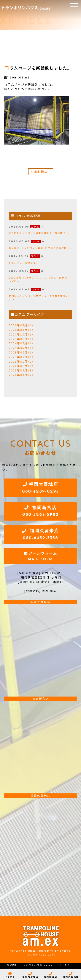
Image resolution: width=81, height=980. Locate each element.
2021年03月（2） (21, 375)
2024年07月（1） (21, 343)
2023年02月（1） (21, 357)
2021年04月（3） (21, 370)
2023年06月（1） (21, 352)
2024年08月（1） (21, 339)
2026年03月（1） (21, 330)
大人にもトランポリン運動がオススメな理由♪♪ (39, 233)
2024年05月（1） (21, 348)
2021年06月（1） (21, 366)
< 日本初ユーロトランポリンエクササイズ (42, 172)
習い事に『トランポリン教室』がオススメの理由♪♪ (40, 248)
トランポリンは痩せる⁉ (23, 263)
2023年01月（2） (21, 361)
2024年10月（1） (21, 334)
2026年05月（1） (21, 325)
